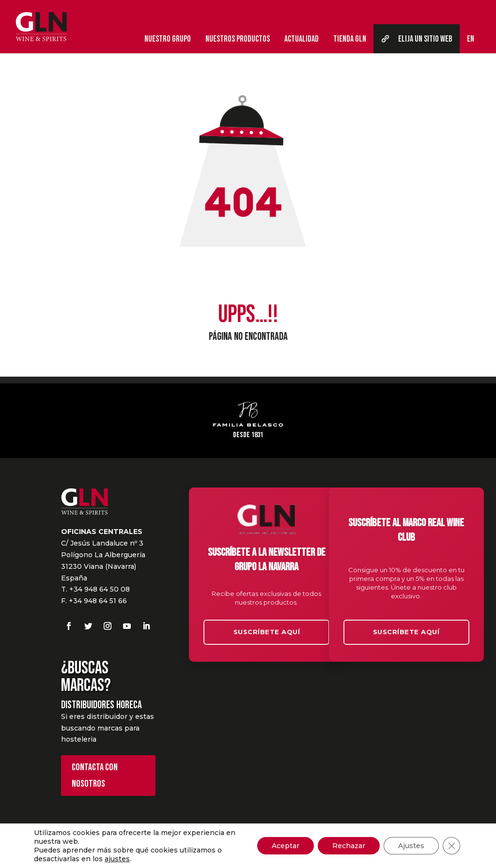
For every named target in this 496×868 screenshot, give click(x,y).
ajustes (117, 859)
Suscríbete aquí (267, 632)
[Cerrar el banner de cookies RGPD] (451, 846)
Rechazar (349, 846)
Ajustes (411, 846)
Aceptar (286, 846)
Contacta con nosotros (95, 776)
